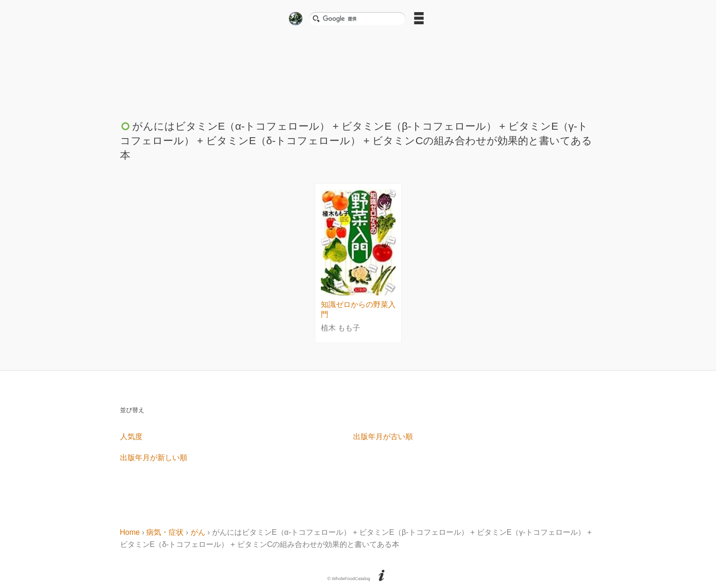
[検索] (361, 19)
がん (198, 532)
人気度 (131, 437)
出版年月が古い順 (383, 437)
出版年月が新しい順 (154, 458)
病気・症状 (165, 532)
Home (130, 532)
